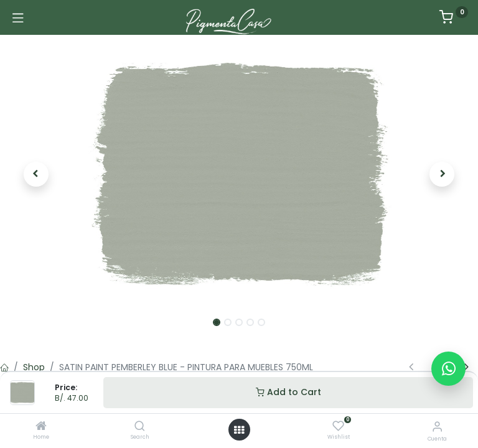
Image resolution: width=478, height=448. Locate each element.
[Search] (140, 427)
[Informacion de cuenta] (437, 427)
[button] (36, 174)
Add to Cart (288, 392)
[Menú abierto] (239, 430)
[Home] (41, 427)
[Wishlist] (338, 426)
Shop (34, 367)
